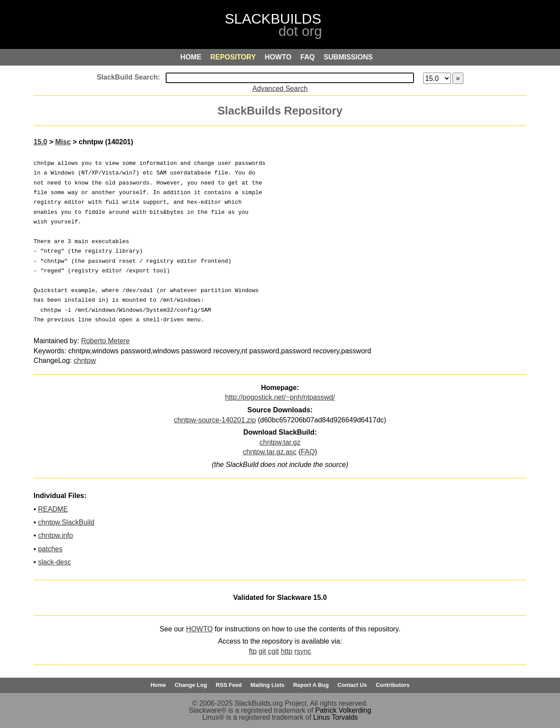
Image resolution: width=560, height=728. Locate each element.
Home (158, 685)
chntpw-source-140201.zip (215, 420)
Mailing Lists (268, 685)
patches (50, 549)
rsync (303, 651)
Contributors (392, 685)
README (53, 509)
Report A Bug (311, 685)
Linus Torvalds (335, 717)
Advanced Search (280, 89)
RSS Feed (229, 685)
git (263, 651)
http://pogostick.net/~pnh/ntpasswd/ (280, 397)
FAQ (308, 452)
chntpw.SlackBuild (66, 522)
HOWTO (200, 629)
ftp (253, 651)
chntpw (85, 361)
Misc (63, 142)
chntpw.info (56, 535)
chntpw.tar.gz (280, 442)
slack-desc (55, 562)
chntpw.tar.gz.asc (270, 452)
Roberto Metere (105, 341)
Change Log (191, 685)
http (287, 651)
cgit (273, 651)
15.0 (40, 142)
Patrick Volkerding (343, 710)
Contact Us (352, 685)
